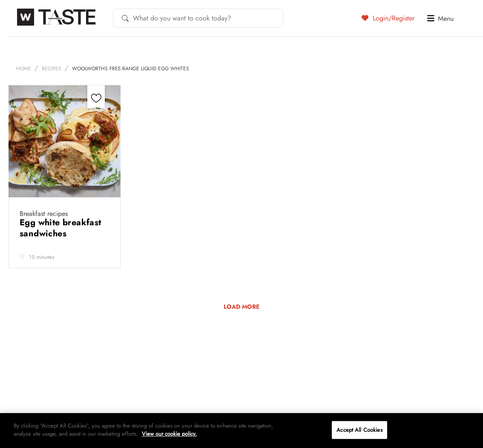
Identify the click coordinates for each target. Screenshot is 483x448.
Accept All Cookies (359, 430)
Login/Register (388, 18)
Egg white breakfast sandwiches (60, 228)
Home (24, 69)
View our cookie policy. (169, 434)
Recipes (52, 69)
